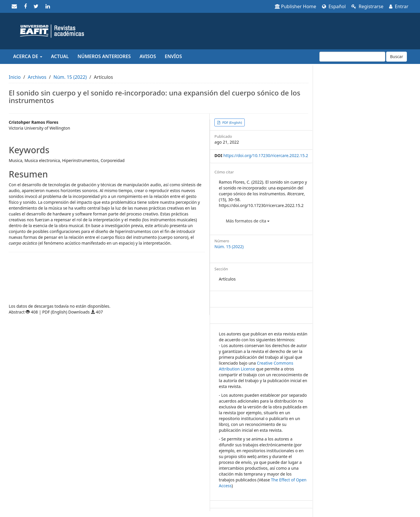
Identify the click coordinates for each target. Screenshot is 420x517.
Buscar (397, 56)
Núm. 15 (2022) (70, 77)
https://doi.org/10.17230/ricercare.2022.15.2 (266, 155)
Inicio (15, 77)
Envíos (173, 56)
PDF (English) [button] (232, 122)
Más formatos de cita (248, 221)
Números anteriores (104, 56)
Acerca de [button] (28, 56)
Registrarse (367, 6)
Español (334, 6)
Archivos (37, 77)
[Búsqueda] (352, 57)
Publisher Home (296, 6)
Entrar (399, 6)
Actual (60, 56)
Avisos (148, 56)
